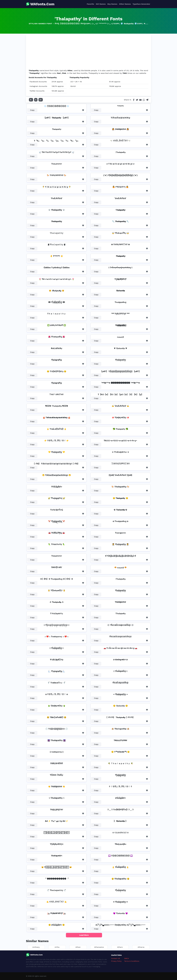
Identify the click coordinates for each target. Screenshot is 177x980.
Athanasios (99, 947)
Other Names (125, 4)
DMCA (127, 958)
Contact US (116, 958)
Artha (57, 947)
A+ (41, 100)
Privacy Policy (116, 961)
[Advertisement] (88, 52)
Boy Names (112, 4)
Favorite (90, 4)
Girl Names (101, 4)
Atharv (120, 947)
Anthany (36, 947)
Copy (32, 110)
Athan (78, 947)
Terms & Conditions (132, 961)
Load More (84, 935)
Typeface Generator (141, 4)
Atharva (141, 947)
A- (31, 100)
